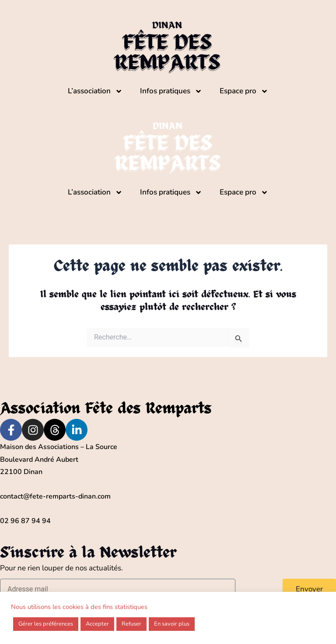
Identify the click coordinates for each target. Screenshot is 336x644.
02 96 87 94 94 (25, 521)
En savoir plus (172, 624)
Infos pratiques (171, 91)
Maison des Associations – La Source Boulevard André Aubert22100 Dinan (59, 459)
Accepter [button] (97, 624)
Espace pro (244, 91)
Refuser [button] (131, 624)
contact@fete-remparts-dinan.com (55, 496)
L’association (95, 91)
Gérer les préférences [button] (46, 624)
